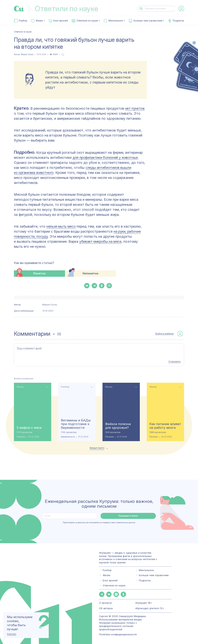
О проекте (105, 603)
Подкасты (178, 21)
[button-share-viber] (109, 286)
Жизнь (39, 21)
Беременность (68, 436)
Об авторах (106, 608)
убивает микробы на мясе (100, 241)
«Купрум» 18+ (144, 603)
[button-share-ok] (102, 286)
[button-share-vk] (87, 286)
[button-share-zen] (116, 594)
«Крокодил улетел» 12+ (150, 608)
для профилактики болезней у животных (105, 158)
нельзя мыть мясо (61, 226)
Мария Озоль (27, 54)
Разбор (23, 21)
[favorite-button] (63, 55)
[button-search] (141, 9)
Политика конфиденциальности (118, 634)
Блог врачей (61, 21)
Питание (21, 436)
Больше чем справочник (148, 21)
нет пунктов (135, 108)
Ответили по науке (87, 21)
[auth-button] (181, 9)
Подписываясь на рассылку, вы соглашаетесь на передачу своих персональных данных (99, 522)
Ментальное (116, 21)
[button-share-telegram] (94, 286)
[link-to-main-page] (19, 9)
